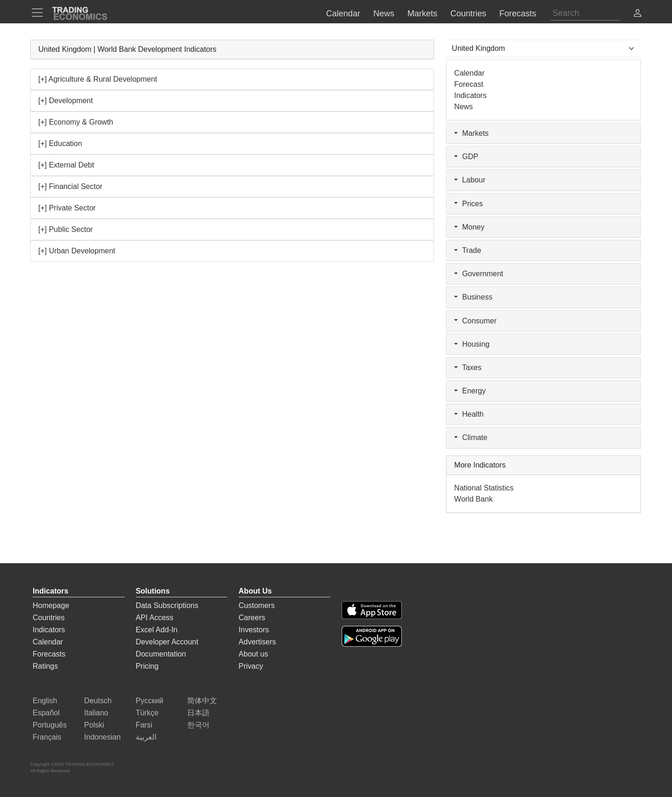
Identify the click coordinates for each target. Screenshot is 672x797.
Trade (468, 250)
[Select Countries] (543, 49)
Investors (254, 630)
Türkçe (147, 713)
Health (469, 414)
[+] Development (66, 101)
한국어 (198, 725)
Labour (470, 180)
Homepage (51, 605)
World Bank (473, 499)
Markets (471, 133)
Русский (150, 701)
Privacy (251, 666)
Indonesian (102, 737)
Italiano (96, 713)
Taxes (468, 367)
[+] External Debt (66, 165)
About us (253, 654)
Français (47, 737)
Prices (468, 204)
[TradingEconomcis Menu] (40, 13)
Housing (472, 344)
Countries (49, 618)
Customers (256, 605)
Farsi (144, 725)
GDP (466, 157)
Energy (470, 391)
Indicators (470, 95)
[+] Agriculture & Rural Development (98, 79)
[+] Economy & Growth (76, 122)
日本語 (198, 713)
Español (46, 713)
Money (469, 227)
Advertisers (257, 642)
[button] (637, 14)
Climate (471, 437)
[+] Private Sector (67, 208)
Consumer (475, 321)
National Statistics (484, 488)
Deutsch (98, 701)
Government (479, 274)
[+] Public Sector (66, 229)
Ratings (45, 666)
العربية (146, 737)
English (45, 701)
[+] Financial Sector (70, 186)
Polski (94, 725)
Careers (252, 618)
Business (473, 297)
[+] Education (60, 143)
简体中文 (202, 701)
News (463, 107)
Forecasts (49, 654)
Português (50, 725)
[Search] (585, 13)
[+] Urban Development (77, 251)
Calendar (469, 73)
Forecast (469, 84)
